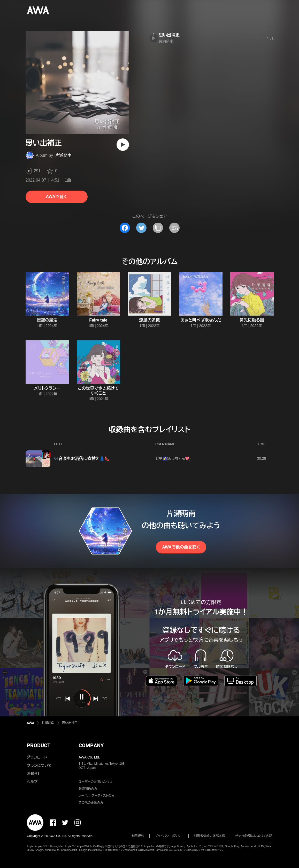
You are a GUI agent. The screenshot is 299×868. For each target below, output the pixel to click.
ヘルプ (32, 782)
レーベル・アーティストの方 (97, 796)
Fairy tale (98, 320)
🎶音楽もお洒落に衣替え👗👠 (82, 459)
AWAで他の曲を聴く (181, 547)
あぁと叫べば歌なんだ (201, 320)
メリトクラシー (47, 388)
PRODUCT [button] (39, 745)
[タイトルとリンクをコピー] (158, 228)
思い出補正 (169, 35)
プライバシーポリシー (169, 836)
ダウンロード (37, 757)
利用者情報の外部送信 (209, 836)
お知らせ (34, 774)
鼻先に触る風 (252, 320)
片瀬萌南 (63, 155)
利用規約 (138, 836)
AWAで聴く (56, 197)
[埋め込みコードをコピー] (174, 228)
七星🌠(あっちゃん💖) (173, 458)
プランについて (39, 765)
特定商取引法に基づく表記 (254, 836)
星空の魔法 (47, 320)
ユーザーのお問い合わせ (95, 782)
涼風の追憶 (150, 320)
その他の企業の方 (91, 803)
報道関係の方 (88, 789)
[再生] (123, 145)
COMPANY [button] (91, 745)
